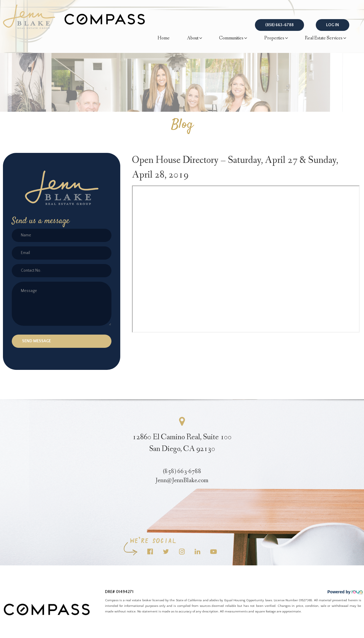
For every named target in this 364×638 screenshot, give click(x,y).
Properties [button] (276, 38)
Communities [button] (233, 38)
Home (164, 38)
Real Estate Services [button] (325, 38)
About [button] (194, 38)
